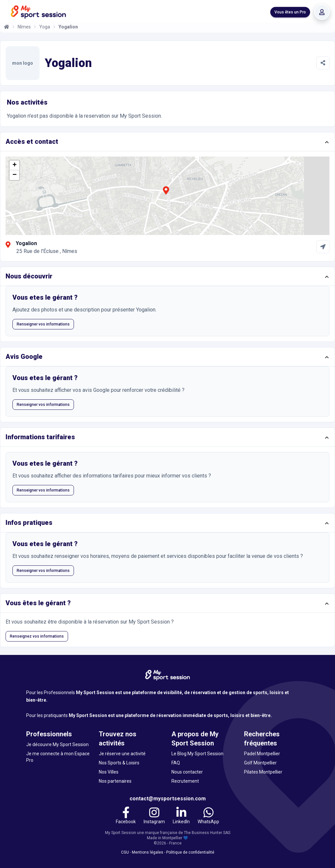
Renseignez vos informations (37, 636)
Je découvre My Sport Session (57, 744)
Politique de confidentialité (190, 852)
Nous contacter (187, 772)
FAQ (176, 763)
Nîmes (24, 27)
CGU (125, 852)
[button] (166, 194)
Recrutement (185, 781)
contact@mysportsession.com (168, 799)
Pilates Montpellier (263, 772)
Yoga (45, 27)
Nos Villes (109, 772)
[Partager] (323, 63)
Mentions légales (148, 852)
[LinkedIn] (181, 816)
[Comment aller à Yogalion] (323, 247)
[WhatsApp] (208, 816)
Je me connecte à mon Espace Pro (58, 757)
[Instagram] (154, 816)
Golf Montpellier (260, 763)
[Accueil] (7, 27)
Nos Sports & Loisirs (119, 763)
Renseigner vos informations (43, 324)
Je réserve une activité (122, 754)
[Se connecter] (322, 12)
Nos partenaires (115, 781)
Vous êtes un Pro (290, 12)
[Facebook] (126, 816)
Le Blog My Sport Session (197, 754)
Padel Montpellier (262, 754)
